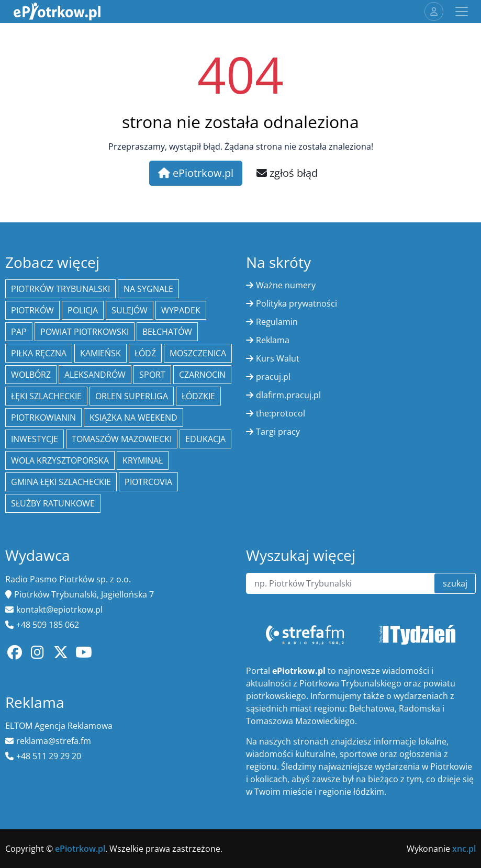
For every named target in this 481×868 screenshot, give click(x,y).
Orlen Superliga (132, 396)
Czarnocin (202, 375)
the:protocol (281, 413)
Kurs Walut (278, 358)
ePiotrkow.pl (196, 173)
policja (83, 310)
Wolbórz (31, 375)
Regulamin (277, 322)
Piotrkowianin (43, 418)
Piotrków (32, 310)
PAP (19, 332)
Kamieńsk (100, 353)
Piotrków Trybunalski (60, 289)
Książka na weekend (133, 418)
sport (152, 375)
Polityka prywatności (297, 303)
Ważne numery (286, 285)
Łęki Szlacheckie (46, 396)
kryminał (143, 460)
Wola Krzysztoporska (60, 460)
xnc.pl (464, 849)
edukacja (205, 439)
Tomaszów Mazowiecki (122, 439)
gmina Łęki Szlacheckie (61, 482)
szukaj (455, 583)
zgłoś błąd (287, 173)
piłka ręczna (39, 353)
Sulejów (130, 310)
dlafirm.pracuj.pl (288, 395)
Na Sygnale (148, 289)
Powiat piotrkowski (85, 332)
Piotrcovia (148, 482)
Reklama (273, 340)
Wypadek (181, 310)
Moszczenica (198, 353)
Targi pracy (278, 432)
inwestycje (35, 439)
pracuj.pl (273, 377)
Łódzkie (198, 396)
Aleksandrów (95, 375)
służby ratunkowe (53, 503)
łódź (145, 353)
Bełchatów (167, 332)
